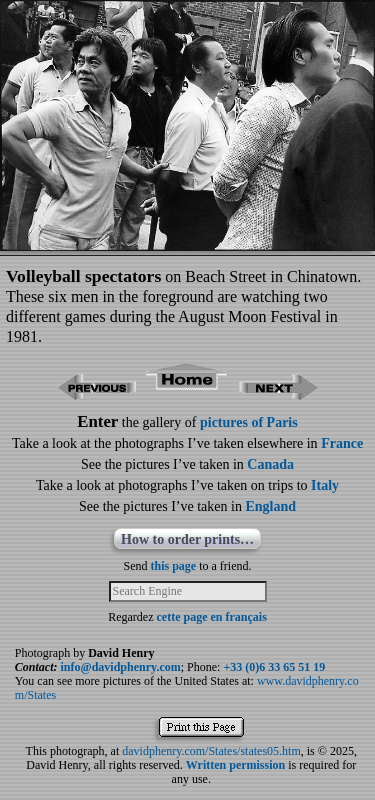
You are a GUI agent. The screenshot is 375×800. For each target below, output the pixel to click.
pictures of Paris (249, 422)
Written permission (235, 765)
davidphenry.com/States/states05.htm (211, 751)
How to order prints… (187, 539)
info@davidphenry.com (121, 667)
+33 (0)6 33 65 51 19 (274, 667)
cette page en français (212, 617)
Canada (270, 464)
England (270, 506)
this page (174, 566)
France (342, 443)
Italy (325, 485)
